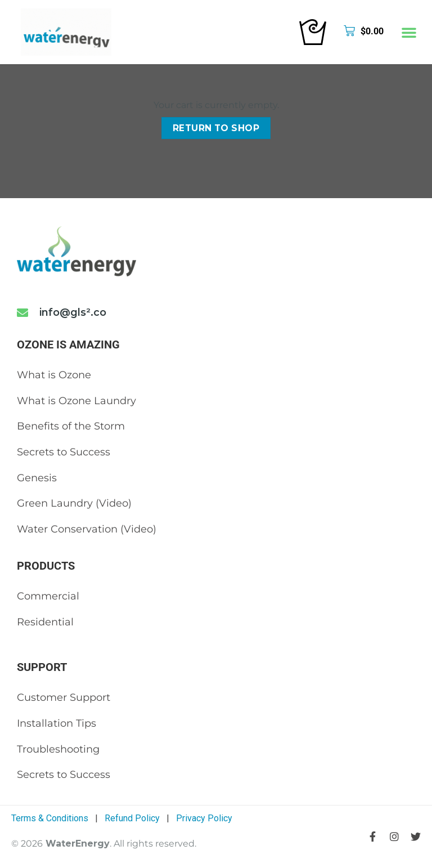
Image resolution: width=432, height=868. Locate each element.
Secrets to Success (64, 452)
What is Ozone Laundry (76, 401)
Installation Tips (57, 723)
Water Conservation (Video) (87, 529)
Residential (45, 622)
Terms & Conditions (50, 818)
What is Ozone (54, 375)
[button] (409, 32)
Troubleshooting (58, 749)
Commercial (48, 596)
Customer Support (64, 697)
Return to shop (216, 128)
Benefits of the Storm (71, 426)
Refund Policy (132, 818)
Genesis (37, 478)
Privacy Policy (204, 818)
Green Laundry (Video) (74, 503)
